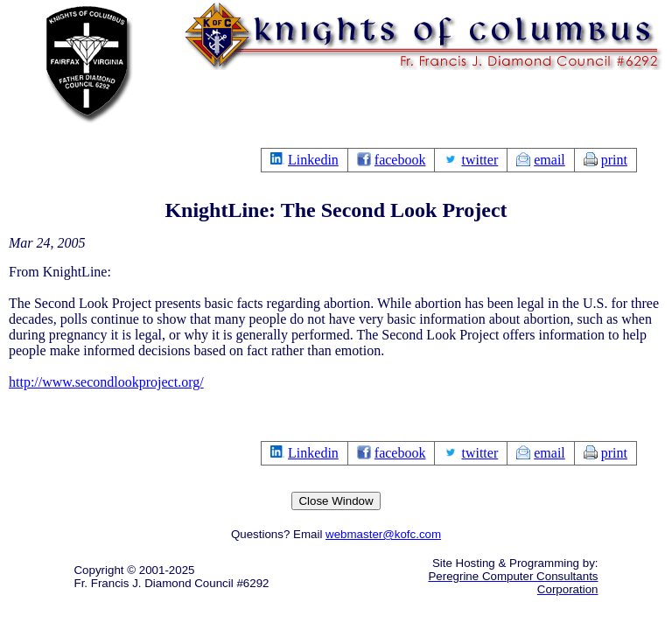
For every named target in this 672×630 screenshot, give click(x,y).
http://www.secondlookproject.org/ (106, 382)
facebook (400, 160)
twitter (479, 160)
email (549, 160)
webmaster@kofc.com (383, 534)
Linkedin (313, 160)
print (614, 160)
